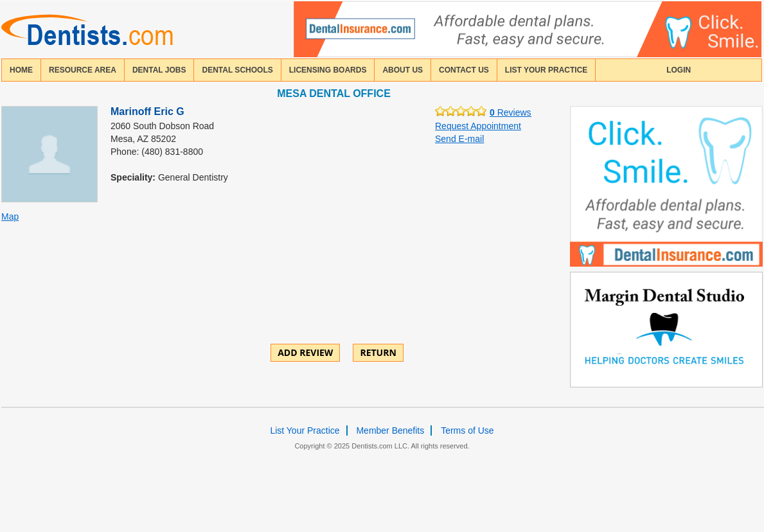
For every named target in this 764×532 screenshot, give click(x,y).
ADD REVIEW (305, 352)
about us (403, 70)
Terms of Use (467, 430)
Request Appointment (478, 126)
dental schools (237, 70)
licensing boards (328, 70)
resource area (83, 70)
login (679, 70)
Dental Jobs (159, 70)
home (21, 70)
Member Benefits (390, 430)
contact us (464, 70)
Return (378, 352)
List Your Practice (546, 70)
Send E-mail (459, 139)
